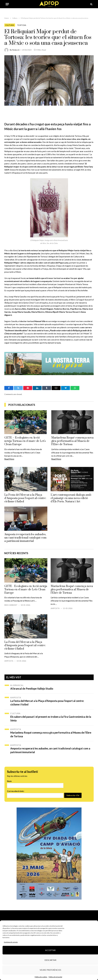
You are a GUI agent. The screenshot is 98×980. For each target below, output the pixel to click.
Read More (9, 459)
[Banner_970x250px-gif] (49, 363)
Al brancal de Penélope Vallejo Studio (32, 689)
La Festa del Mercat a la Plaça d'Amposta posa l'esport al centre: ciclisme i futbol (25, 645)
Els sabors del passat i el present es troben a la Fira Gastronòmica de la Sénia (51, 719)
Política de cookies (41, 977)
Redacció (16, 50)
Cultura (10, 25)
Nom (9, 781)
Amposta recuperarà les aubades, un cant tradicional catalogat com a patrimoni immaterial (25, 538)
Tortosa (22, 25)
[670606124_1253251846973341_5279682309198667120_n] (49, 854)
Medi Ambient (11, 605)
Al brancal (17, 685)
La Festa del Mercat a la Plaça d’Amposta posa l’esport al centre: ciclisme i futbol (25, 498)
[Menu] (7, 4)
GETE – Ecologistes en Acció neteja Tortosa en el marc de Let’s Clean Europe (25, 441)
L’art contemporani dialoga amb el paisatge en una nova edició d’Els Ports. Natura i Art (71, 498)
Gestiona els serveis (11, 942)
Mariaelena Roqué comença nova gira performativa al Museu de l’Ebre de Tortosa (72, 441)
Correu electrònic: (16, 791)
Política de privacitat (55, 977)
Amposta (55, 608)
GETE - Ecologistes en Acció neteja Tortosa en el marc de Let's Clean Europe (26, 590)
